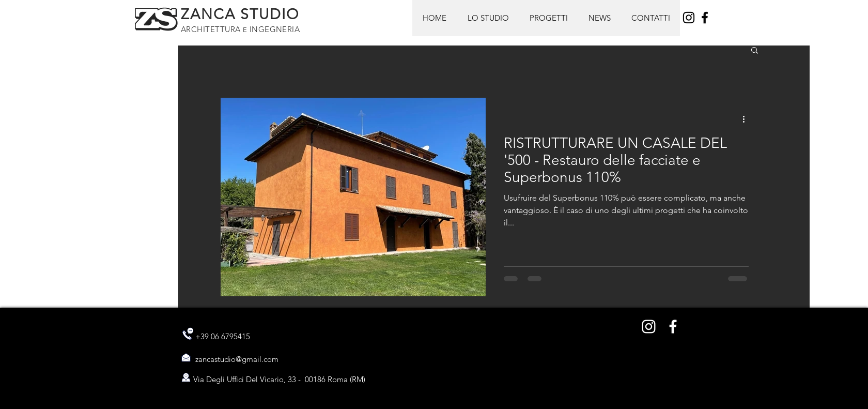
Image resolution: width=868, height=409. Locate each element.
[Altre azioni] (747, 119)
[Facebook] (705, 18)
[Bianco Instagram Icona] (649, 327)
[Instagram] (689, 18)
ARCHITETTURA (212, 29)
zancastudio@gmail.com (237, 359)
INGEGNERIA (273, 29)
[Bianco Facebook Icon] (673, 327)
